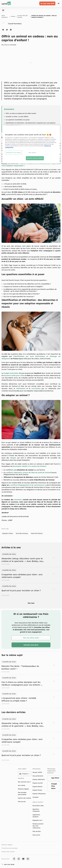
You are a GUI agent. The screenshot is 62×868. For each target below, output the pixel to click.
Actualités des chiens (22, 16)
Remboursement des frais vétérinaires (38, 826)
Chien (13, 16)
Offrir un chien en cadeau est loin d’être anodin (21, 113)
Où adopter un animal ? (13, 128)
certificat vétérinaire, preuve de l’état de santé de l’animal (28, 473)
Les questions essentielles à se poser (18, 120)
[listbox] (31, 575)
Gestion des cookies (8, 852)
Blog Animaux (4, 16)
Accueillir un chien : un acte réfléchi (17, 117)
